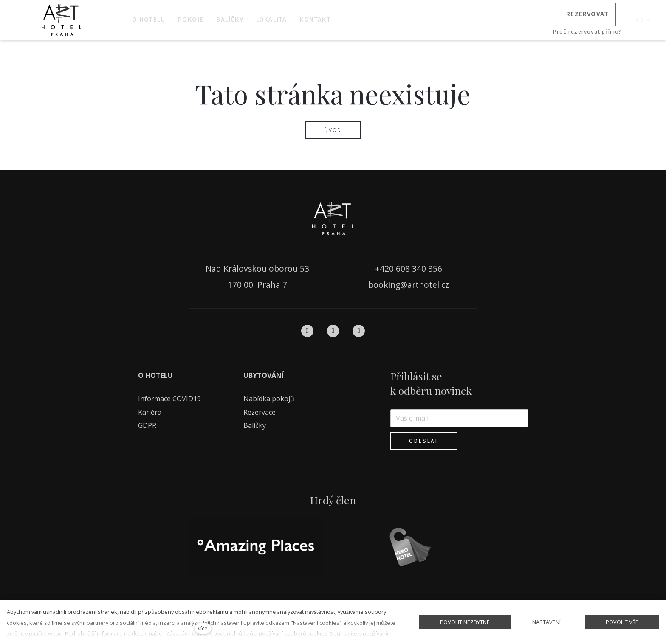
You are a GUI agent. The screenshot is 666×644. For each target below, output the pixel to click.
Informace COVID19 (169, 396)
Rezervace (260, 410)
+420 (385, 266)
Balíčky (255, 423)
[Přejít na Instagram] (333, 328)
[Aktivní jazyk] (643, 20)
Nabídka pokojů (269, 396)
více (203, 628)
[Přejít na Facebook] (307, 328)
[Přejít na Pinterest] (359, 328)
